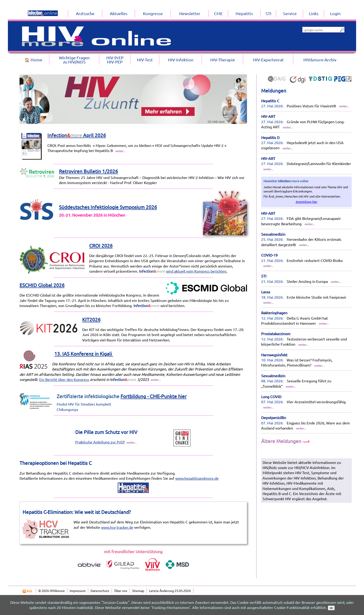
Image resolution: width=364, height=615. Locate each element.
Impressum (78, 591)
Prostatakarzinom (276, 334)
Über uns (121, 591)
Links (314, 13)
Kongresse (153, 13)
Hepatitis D (270, 137)
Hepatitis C (270, 101)
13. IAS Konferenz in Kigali (84, 354)
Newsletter (190, 13)
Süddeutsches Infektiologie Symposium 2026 (108, 207)
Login (335, 13)
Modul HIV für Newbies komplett (84, 404)
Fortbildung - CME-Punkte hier (154, 396)
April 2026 (77, 135)
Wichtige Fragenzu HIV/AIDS (74, 60)
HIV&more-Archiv (320, 60)
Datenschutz (100, 591)
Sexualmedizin (273, 234)
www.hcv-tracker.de (117, 527)
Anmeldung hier (307, 202)
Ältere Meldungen (286, 441)
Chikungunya (67, 409)
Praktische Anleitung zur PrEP (100, 442)
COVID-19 (269, 255)
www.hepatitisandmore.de (197, 478)
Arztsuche (85, 13)
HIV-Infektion (181, 60)
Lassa (266, 292)
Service (290, 13)
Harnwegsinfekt (274, 355)
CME (218, 13)
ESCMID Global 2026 (42, 285)
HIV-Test (145, 60)
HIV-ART (268, 116)
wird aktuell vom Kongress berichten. (197, 271)
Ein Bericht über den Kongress (64, 379)
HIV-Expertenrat (268, 60)
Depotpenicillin (274, 417)
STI (264, 276)
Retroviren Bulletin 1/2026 (88, 171)
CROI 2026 (101, 245)
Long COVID (271, 397)
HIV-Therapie (223, 60)
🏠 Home (33, 60)
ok (331, 608)
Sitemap (138, 591)
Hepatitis (244, 13)
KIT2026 (91, 319)
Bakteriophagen (274, 313)
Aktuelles (119, 13)
